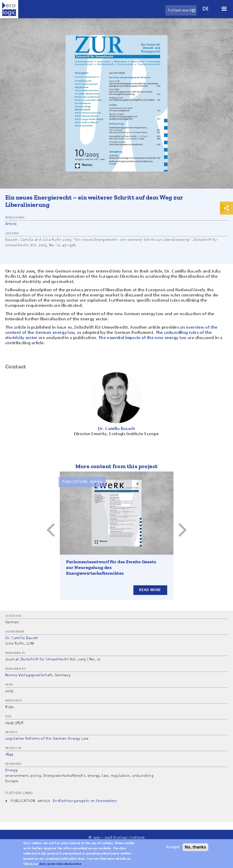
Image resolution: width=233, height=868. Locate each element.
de (206, 9)
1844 (9, 754)
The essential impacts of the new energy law (143, 338)
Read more (150, 590)
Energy (11, 770)
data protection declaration (60, 865)
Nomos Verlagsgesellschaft (29, 675)
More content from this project (117, 466)
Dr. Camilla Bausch (22, 638)
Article (11, 224)
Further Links (19, 793)
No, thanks (196, 848)
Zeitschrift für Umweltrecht (45, 659)
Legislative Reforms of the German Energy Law (47, 739)
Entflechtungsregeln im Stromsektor (85, 801)
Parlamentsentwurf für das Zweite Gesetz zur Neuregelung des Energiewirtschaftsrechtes (111, 567)
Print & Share (226, 208)
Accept (173, 848)
